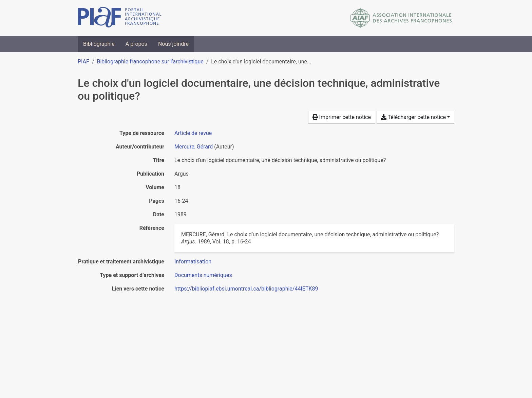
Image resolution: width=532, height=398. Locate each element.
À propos (136, 44)
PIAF (83, 62)
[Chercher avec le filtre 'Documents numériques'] (203, 275)
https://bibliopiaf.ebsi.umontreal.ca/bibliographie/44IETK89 (246, 289)
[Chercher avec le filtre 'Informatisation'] (193, 262)
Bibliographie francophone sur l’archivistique (150, 62)
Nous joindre (173, 44)
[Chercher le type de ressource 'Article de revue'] (193, 133)
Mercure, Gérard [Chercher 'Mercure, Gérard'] (194, 147)
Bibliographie (99, 44)
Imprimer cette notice (342, 117)
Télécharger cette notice (413, 117)
